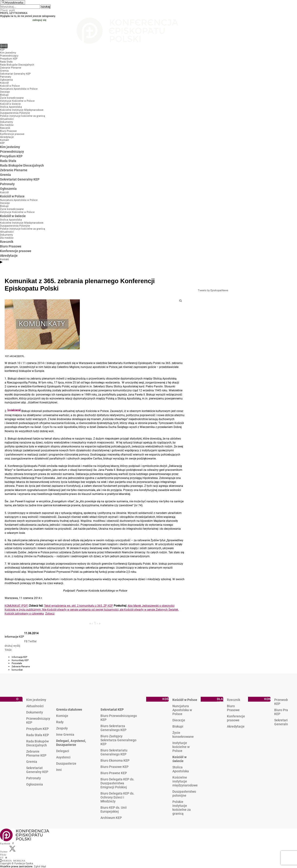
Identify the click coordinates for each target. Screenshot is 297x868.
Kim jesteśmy (36, 700)
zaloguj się (39, 20)
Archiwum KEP (111, 818)
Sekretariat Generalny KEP (37, 770)
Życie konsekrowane (183, 735)
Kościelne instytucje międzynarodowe (185, 781)
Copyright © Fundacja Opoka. (17, 863)
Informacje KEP (19, 657)
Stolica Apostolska (181, 769)
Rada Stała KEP (38, 735)
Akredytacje (236, 726)
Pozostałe (17, 663)
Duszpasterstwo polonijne (184, 794)
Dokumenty (35, 712)
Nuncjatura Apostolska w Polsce (182, 710)
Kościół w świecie (179, 759)
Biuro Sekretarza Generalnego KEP (113, 728)
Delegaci (63, 751)
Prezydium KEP (37, 729)
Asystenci (63, 757)
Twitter (32, 641)
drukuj (9, 646)
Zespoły (62, 728)
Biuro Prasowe (233, 708)
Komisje (62, 716)
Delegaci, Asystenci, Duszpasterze (71, 743)
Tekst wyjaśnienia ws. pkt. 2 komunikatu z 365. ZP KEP (79, 606)
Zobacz (50, 614)
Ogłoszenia (35, 784)
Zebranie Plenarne (21, 667)
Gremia (32, 762)
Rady (60, 722)
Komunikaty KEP (20, 660)
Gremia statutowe (69, 710)
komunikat (17, 670)
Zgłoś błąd (40, 866)
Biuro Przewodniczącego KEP (119, 718)
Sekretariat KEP (112, 710)
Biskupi (178, 726)
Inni (59, 770)
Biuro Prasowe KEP (115, 767)
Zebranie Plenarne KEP (36, 753)
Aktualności (35, 706)
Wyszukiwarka (14, 2)
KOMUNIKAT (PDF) (16, 606)
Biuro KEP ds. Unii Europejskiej (114, 809)
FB (26, 641)
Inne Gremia (65, 735)
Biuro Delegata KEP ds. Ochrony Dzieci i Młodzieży (117, 797)
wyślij (17, 646)
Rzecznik (234, 700)
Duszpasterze (66, 763)
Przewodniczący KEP (38, 721)
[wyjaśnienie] (14, 410)
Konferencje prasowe (236, 718)
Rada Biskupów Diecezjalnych (37, 743)
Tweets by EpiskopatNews (213, 290)
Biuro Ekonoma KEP (115, 760)
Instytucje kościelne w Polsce (181, 747)
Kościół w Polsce (185, 700)
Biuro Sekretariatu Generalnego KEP (114, 752)
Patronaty (34, 778)
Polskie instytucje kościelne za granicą (182, 808)
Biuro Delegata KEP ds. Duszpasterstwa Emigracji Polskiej (117, 783)
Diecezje (179, 720)
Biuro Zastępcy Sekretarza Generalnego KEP (118, 740)
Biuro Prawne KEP (114, 773)
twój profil (9, 10)
